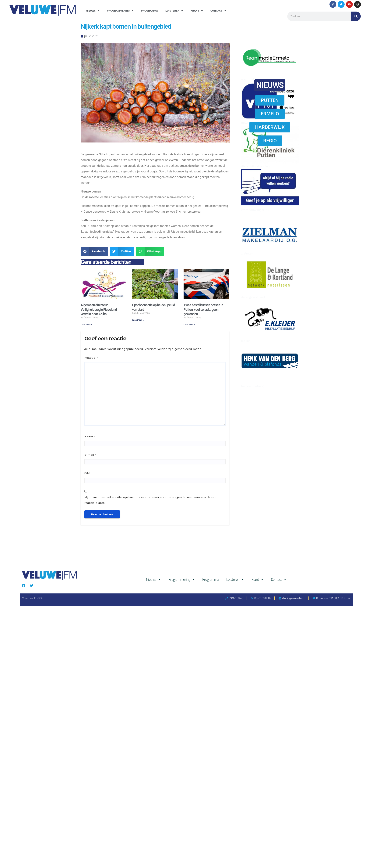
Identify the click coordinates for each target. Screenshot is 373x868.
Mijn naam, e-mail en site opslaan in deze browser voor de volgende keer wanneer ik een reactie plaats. (150, 500)
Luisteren (174, 11)
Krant (197, 11)
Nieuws (93, 11)
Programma (149, 11)
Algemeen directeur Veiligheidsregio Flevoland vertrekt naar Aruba (99, 309)
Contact (218, 11)
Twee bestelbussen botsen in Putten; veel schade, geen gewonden (203, 309)
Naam (90, 436)
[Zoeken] (356, 16)
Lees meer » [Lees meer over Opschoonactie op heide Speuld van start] (138, 320)
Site (87, 473)
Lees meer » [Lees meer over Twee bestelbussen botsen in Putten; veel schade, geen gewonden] (189, 325)
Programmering (120, 11)
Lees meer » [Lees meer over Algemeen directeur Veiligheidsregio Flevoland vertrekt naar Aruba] (86, 325)
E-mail (91, 455)
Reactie (91, 358)
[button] (94, 251)
